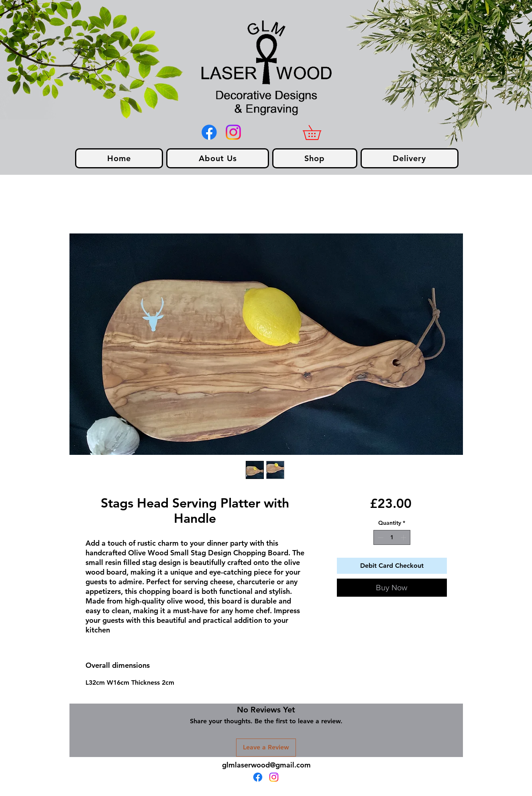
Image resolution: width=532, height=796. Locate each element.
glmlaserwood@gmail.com (266, 765)
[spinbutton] (392, 537)
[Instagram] (233, 132)
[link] (319, 132)
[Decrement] (380, 537)
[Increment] (404, 537)
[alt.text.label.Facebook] (209, 132)
